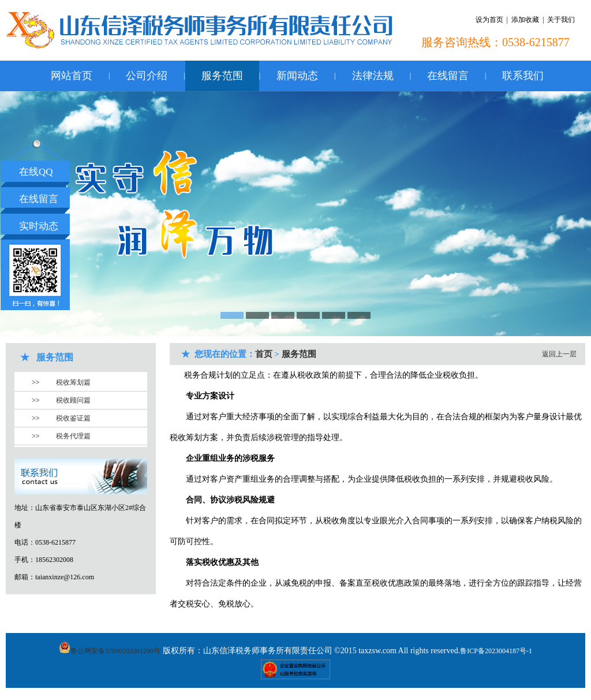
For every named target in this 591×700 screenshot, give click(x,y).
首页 (264, 354)
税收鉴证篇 (73, 418)
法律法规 (373, 76)
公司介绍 (147, 76)
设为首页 (489, 20)
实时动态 (39, 226)
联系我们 (523, 76)
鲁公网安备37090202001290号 (110, 651)
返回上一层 (559, 354)
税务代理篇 (73, 436)
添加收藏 (525, 20)
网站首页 (72, 76)
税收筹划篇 (73, 382)
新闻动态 (297, 76)
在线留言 (448, 76)
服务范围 (222, 76)
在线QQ (36, 172)
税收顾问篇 (73, 400)
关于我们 (561, 20)
